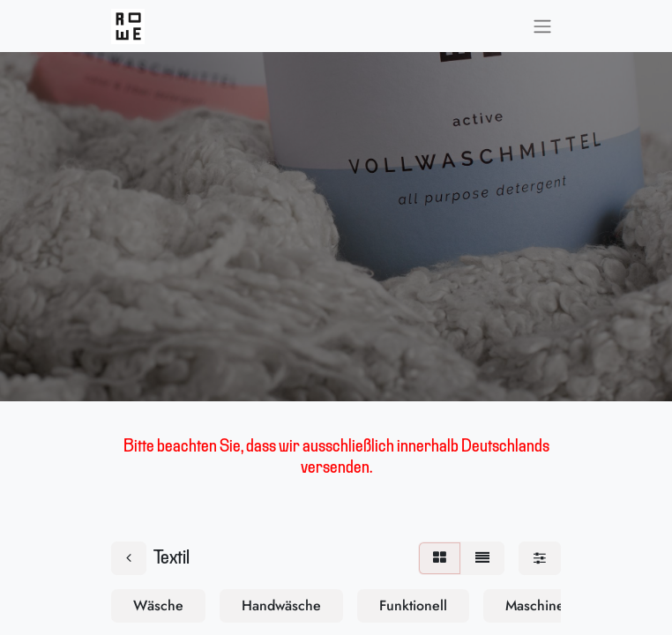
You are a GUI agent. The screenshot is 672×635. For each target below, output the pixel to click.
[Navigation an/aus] (542, 26)
